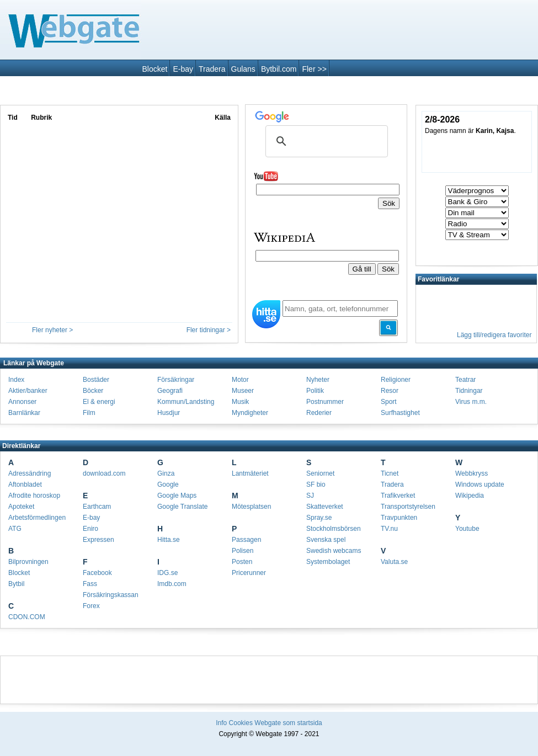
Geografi (170, 391)
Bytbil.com (279, 69)
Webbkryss (472, 473)
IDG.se (167, 573)
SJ (310, 496)
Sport (389, 402)
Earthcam (97, 507)
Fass (90, 584)
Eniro (90, 529)
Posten (242, 562)
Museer (243, 391)
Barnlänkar (24, 413)
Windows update (480, 485)
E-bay (183, 69)
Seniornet (320, 473)
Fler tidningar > (209, 330)
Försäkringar (176, 380)
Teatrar (465, 380)
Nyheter (318, 380)
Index (16, 380)
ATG (15, 529)
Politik (315, 391)
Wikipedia (470, 496)
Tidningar (469, 391)
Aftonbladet (25, 485)
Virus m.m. (471, 402)
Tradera (212, 69)
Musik (240, 402)
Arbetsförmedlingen (37, 518)
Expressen (98, 540)
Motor (240, 380)
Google (168, 485)
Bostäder (96, 380)
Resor (390, 391)
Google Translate (182, 507)
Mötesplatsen (251, 507)
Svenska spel (326, 540)
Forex (91, 606)
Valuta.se (394, 562)
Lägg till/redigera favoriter (494, 335)
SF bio (316, 485)
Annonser (22, 402)
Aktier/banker (28, 391)
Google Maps (177, 496)
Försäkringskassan (111, 595)
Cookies (241, 723)
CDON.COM (27, 617)
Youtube (467, 529)
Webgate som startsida (288, 723)
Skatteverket (325, 507)
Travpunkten (399, 518)
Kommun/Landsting (186, 402)
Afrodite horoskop (34, 496)
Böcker (93, 391)
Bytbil (16, 584)
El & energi (99, 402)
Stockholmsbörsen (334, 529)
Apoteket (21, 507)
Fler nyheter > (52, 330)
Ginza (166, 473)
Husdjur (169, 413)
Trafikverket (398, 496)
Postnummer (325, 402)
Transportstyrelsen (408, 507)
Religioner (396, 380)
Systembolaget (328, 562)
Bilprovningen (28, 562)
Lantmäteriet (250, 473)
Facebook (97, 573)
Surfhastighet (400, 413)
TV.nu (389, 529)
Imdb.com (172, 584)
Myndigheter (250, 413)
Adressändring (30, 473)
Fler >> (314, 69)
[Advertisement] (269, 678)
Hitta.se (169, 540)
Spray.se (319, 518)
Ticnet (390, 473)
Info (221, 723)
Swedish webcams (334, 551)
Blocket (155, 69)
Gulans (243, 69)
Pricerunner (249, 573)
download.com (104, 473)
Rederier (319, 413)
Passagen (246, 540)
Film (89, 413)
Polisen (243, 551)
